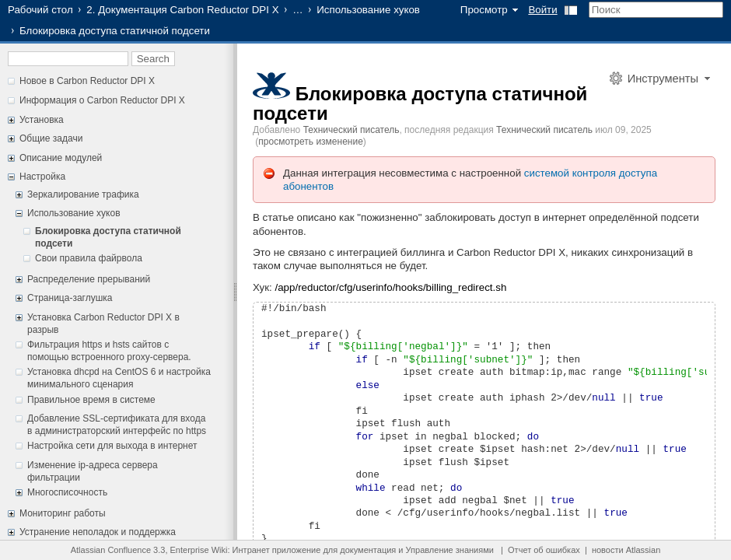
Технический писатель (352, 130)
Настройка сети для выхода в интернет (112, 446)
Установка (42, 120)
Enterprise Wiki (199, 550)
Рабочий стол (40, 10)
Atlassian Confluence (111, 550)
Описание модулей (61, 158)
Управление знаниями (450, 550)
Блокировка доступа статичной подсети (420, 103)
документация (368, 550)
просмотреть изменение (310, 142)
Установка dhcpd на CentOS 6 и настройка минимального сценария (119, 378)
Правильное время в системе (91, 400)
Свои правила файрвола (89, 258)
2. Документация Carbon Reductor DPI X (182, 10)
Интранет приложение (277, 550)
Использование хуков (368, 10)
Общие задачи (51, 138)
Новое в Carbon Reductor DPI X (87, 81)
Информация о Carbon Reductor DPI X (102, 100)
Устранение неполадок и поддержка (98, 532)
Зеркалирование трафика (83, 194)
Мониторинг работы (63, 513)
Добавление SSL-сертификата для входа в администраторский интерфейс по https (117, 425)
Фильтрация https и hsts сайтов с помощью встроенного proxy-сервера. (109, 351)
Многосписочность (67, 492)
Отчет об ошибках (544, 550)
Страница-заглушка (70, 298)
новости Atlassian (626, 550)
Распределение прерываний (89, 279)
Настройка (42, 177)
